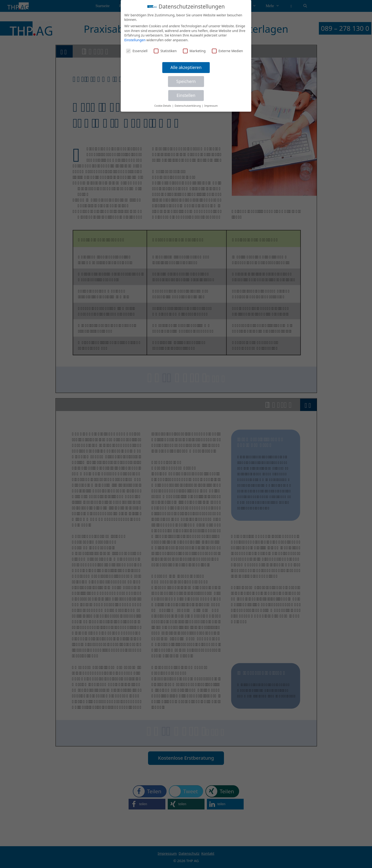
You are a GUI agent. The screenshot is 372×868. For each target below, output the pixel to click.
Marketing (194, 51)
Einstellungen (135, 40)
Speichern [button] (186, 81)
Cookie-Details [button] (163, 106)
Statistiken (165, 51)
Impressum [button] (211, 106)
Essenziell (137, 51)
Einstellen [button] (186, 95)
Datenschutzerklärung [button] (188, 106)
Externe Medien (227, 51)
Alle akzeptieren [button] (186, 67)
